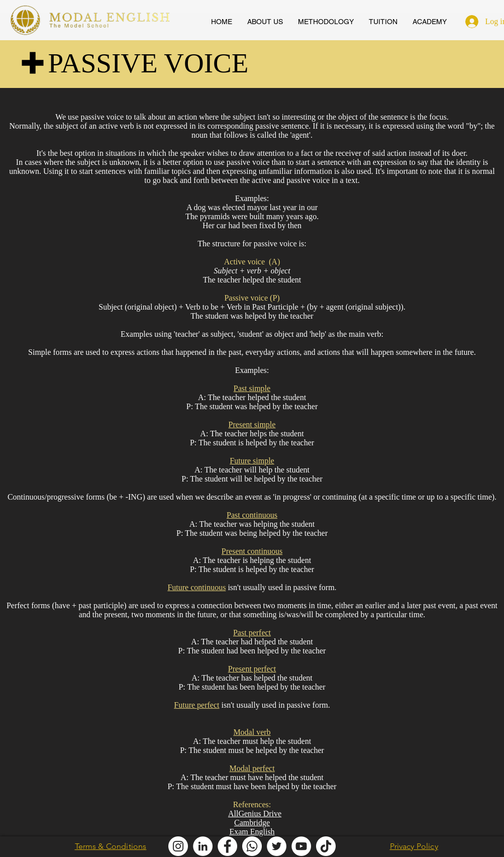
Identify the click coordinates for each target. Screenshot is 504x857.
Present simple (252, 424)
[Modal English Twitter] (277, 846)
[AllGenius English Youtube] (301, 846)
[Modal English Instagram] (178, 846)
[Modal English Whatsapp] (252, 846)
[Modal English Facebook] (227, 846)
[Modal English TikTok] (326, 846)
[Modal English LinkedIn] (203, 846)
